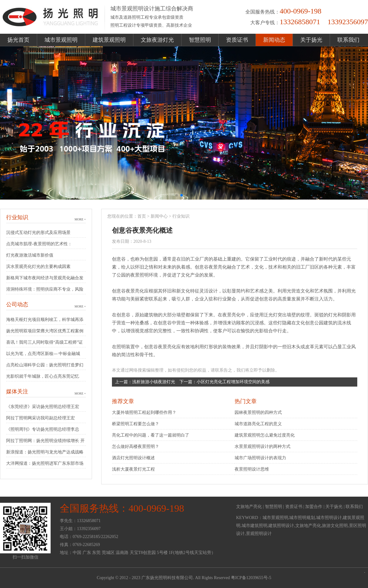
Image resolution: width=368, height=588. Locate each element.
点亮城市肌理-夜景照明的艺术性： (39, 244)
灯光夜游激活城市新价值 (30, 255)
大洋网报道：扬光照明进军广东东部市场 (45, 463)
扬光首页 (18, 40)
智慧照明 (200, 40)
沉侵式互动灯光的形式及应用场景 (38, 233)
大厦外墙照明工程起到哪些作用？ (144, 412)
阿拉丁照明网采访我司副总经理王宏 (40, 418)
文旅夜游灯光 (157, 40)
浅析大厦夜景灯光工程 (133, 469)
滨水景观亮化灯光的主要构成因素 (38, 267)
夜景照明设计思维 (252, 469)
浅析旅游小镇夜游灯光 (154, 382)
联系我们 (348, 40)
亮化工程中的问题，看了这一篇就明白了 (151, 435)
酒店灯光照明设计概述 (133, 458)
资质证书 (237, 40)
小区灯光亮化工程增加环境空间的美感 (233, 382)
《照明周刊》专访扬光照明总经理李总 (43, 429)
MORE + (80, 219)
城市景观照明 (61, 40)
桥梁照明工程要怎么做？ (136, 424)
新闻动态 (274, 40)
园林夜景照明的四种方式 (258, 412)
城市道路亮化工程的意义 (258, 424)
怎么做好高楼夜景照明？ (136, 447)
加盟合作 (314, 507)
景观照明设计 (259, 534)
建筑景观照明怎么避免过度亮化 (265, 435)
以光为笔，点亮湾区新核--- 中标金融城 (43, 354)
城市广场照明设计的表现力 (260, 458)
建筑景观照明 (109, 40)
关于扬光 (311, 40)
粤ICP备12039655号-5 (251, 578)
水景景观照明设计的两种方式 (263, 447)
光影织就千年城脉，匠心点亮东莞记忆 (43, 376)
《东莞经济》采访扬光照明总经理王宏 (43, 407)
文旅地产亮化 (249, 507)
